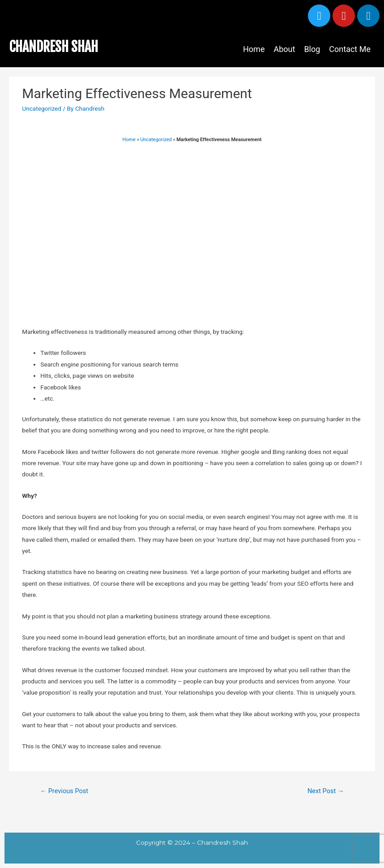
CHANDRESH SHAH (53, 47)
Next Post (326, 791)
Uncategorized (42, 108)
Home (254, 49)
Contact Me (350, 49)
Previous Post (64, 791)
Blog (312, 49)
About (284, 49)
